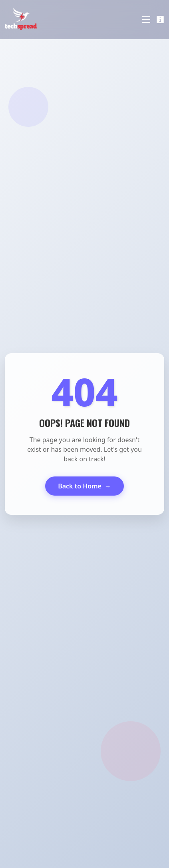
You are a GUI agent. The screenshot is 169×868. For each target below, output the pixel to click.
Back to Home (84, 486)
